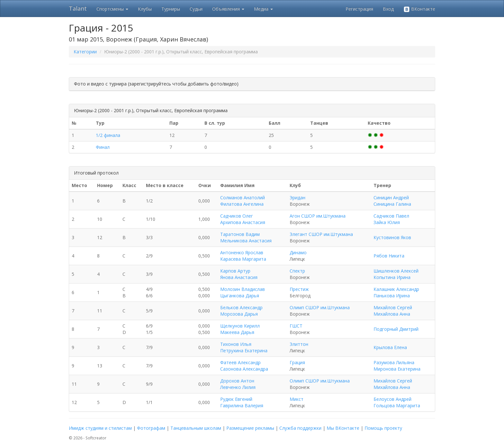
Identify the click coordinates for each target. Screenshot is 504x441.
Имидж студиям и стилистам (100, 428)
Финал (103, 147)
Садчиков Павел (391, 216)
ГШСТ (296, 326)
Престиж (299, 289)
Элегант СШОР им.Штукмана (321, 234)
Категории (85, 52)
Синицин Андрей (391, 198)
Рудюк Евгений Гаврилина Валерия (242, 402)
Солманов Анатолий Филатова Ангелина (243, 201)
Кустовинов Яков (392, 237)
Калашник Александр (396, 289)
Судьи (196, 9)
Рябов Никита (389, 256)
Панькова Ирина (392, 296)
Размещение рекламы (250, 428)
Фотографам (151, 428)
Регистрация (359, 9)
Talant (78, 8)
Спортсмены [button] (112, 9)
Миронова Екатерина (397, 369)
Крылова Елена (390, 347)
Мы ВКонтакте (343, 428)
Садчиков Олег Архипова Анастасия (243, 219)
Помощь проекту (383, 428)
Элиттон (299, 344)
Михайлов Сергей (393, 307)
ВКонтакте (419, 9)
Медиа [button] (263, 9)
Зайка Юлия (387, 222)
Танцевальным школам (196, 428)
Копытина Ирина (392, 277)
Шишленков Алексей (396, 271)
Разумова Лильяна (394, 362)
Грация (297, 362)
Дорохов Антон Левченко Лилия (238, 384)
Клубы (145, 9)
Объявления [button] (228, 9)
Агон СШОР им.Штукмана (318, 216)
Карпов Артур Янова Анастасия (239, 274)
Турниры (171, 9)
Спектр (297, 271)
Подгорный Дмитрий (396, 329)
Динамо (298, 252)
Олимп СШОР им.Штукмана (320, 307)
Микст (297, 399)
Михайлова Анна (392, 314)
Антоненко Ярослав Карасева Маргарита (243, 256)
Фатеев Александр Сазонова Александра (244, 366)
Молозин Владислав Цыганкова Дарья (243, 292)
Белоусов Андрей (392, 399)
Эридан (297, 198)
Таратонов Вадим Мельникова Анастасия (246, 237)
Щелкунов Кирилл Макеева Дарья (240, 329)
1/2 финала (108, 135)
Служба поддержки (300, 428)
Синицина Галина (392, 204)
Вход (388, 9)
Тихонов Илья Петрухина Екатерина (244, 347)
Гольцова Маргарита (397, 405)
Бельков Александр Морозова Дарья (241, 311)
